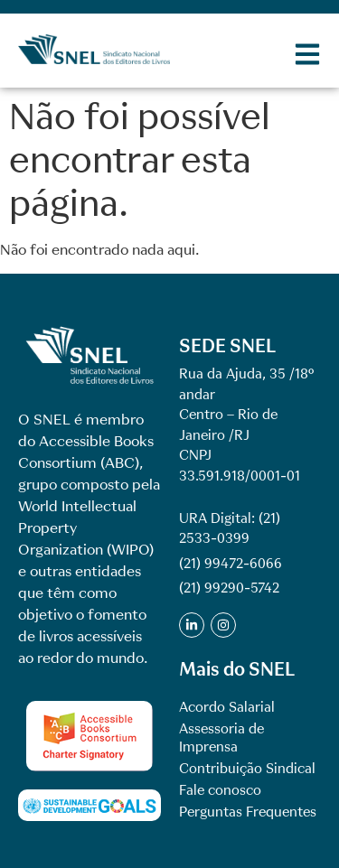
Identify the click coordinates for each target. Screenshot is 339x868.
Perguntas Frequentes (248, 812)
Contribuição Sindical (247, 769)
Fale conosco (220, 790)
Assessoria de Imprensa (221, 738)
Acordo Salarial (227, 707)
